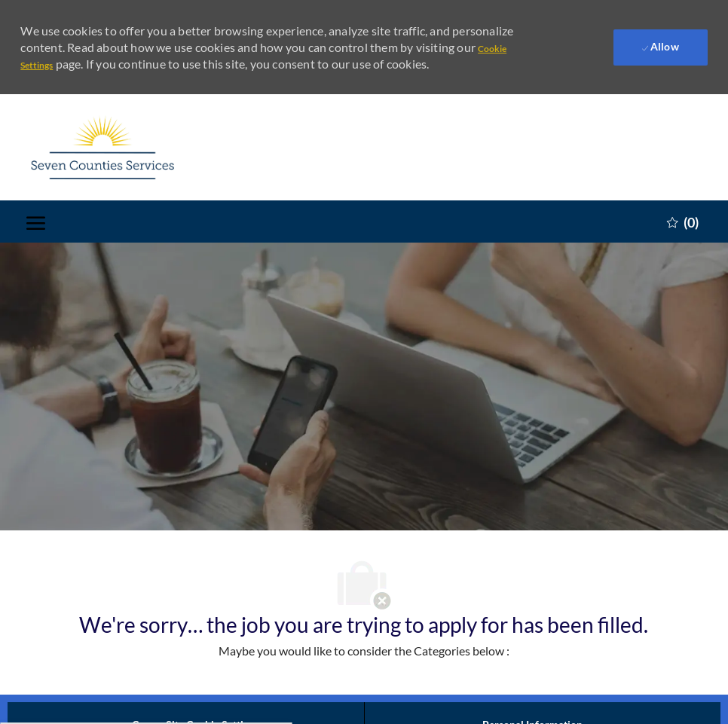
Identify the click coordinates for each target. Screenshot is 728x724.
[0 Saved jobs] (683, 221)
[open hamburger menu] (36, 222)
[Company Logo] (102, 147)
